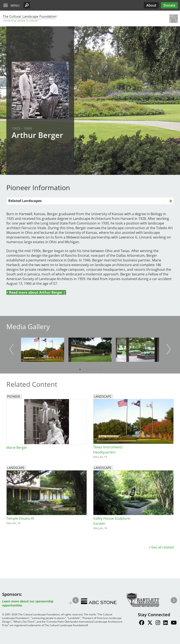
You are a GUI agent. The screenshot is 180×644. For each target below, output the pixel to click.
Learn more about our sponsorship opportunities (28, 603)
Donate (169, 5)
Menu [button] (15, 5)
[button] (27, 5)
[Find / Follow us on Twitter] (150, 623)
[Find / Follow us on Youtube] (174, 623)
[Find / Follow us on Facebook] (142, 623)
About (151, 5)
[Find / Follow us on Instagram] (158, 623)
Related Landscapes (25, 201)
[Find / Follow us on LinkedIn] (165, 623)
